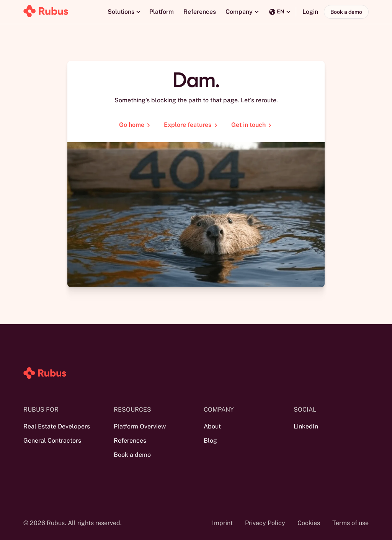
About (212, 426)
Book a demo (346, 12)
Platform (162, 12)
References (200, 12)
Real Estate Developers (57, 426)
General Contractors (52, 441)
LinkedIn (306, 426)
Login (310, 12)
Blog (210, 441)
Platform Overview (140, 426)
